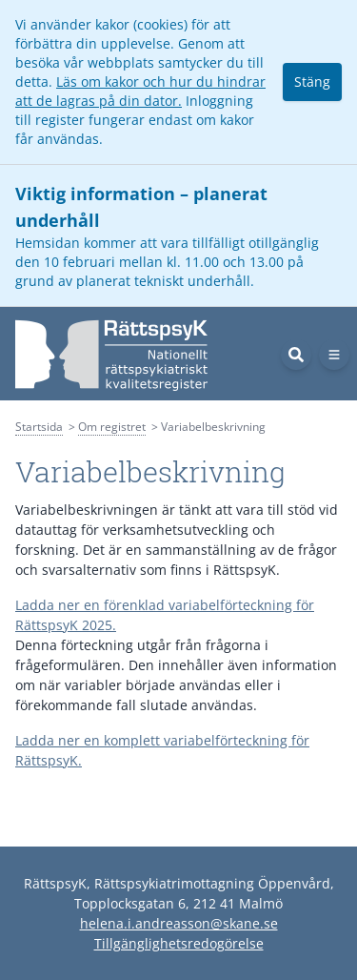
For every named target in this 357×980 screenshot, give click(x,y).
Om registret (112, 427)
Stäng (312, 82)
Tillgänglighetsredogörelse (179, 943)
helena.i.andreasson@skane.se (179, 923)
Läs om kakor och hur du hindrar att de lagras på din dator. (140, 91)
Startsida (39, 427)
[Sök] (296, 355)
